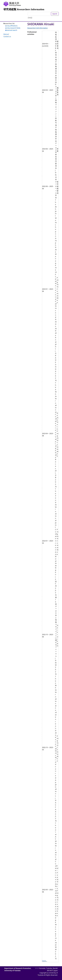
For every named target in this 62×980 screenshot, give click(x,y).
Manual (6, 34)
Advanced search (11, 30)
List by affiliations (11, 26)
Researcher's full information (38, 28)
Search (55, 14)
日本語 (30, 18)
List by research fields (13, 28)
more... (45, 961)
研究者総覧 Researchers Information (24, 9)
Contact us (7, 36)
